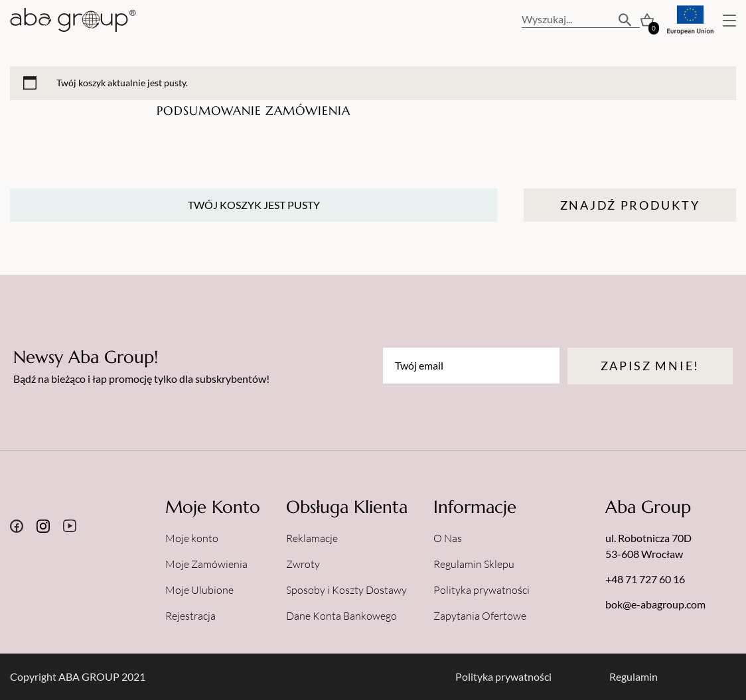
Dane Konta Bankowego (341, 616)
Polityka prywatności (482, 590)
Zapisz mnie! (650, 366)
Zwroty (303, 564)
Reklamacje (312, 538)
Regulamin (634, 676)
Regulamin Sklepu (474, 564)
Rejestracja (190, 616)
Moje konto (192, 538)
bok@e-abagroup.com (655, 604)
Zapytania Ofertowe (480, 616)
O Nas (448, 538)
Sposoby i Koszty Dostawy (346, 590)
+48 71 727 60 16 (645, 579)
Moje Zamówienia (206, 564)
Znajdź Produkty (630, 205)
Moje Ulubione (199, 590)
